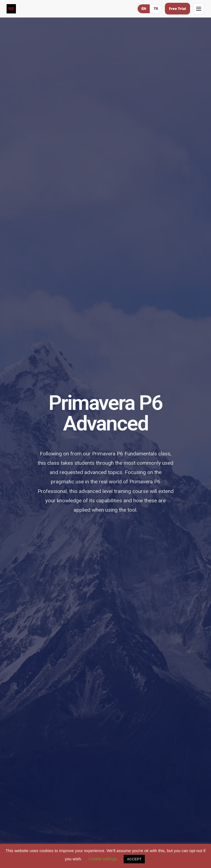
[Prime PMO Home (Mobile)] (11, 9)
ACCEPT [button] (134, 859)
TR (156, 9)
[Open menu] (199, 9)
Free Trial (177, 9)
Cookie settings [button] (103, 859)
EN (144, 9)
